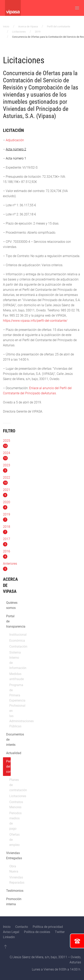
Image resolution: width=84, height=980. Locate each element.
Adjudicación (15, 140)
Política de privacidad (48, 927)
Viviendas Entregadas (8, 856)
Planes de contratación (10, 785)
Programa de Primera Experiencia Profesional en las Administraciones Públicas (10, 706)
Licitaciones (19, 32)
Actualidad (8, 753)
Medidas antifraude (10, 676)
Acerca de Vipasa (28, 26)
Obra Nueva (10, 869)
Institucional (10, 635)
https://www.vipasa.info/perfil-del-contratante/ (35, 321)
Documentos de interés (8, 740)
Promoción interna (8, 902)
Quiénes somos (8, 605)
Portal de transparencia (8, 621)
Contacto (22, 927)
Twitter (60, 932)
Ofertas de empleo (10, 840)
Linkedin (9, 937)
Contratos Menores (10, 805)
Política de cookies (37, 932)
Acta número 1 (16, 158)
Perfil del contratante (59, 26)
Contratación (10, 646)
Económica (10, 641)
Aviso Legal (11, 932)
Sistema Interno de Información (10, 660)
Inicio (6, 26)
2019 (38, 32)
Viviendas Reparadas (10, 880)
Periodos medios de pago (10, 821)
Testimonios (8, 891)
